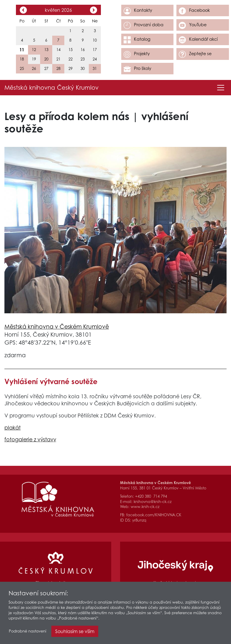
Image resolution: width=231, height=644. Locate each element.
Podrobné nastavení (28, 631)
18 (22, 59)
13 (46, 50)
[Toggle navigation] (221, 88)
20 (46, 59)
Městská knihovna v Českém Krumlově (57, 326)
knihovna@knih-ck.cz (153, 502)
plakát (13, 428)
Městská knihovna (51, 88)
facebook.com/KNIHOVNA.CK (154, 515)
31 (95, 69)
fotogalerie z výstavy (30, 439)
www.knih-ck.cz (145, 507)
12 (34, 50)
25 (22, 69)
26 (34, 69)
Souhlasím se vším (75, 631)
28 (58, 69)
